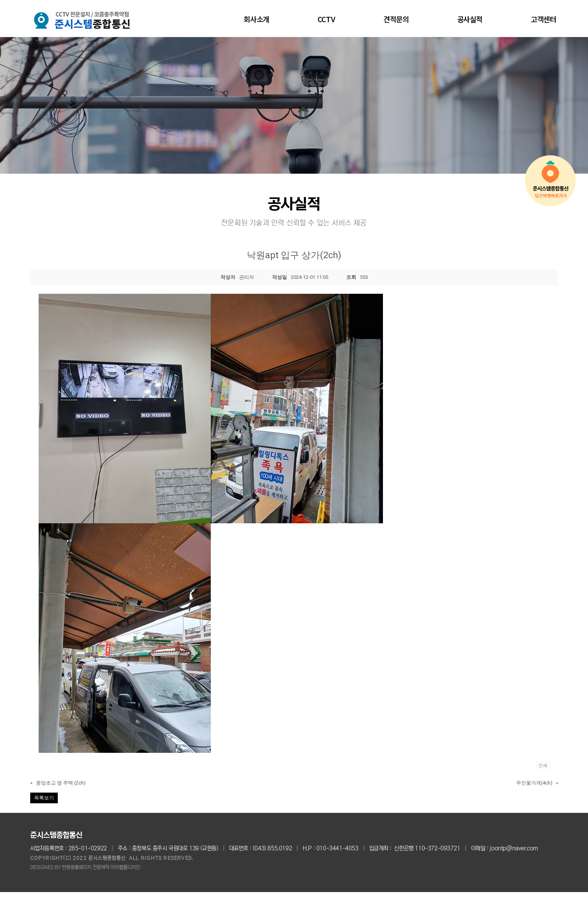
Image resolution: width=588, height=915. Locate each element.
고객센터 (543, 19)
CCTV (326, 19)
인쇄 (543, 765)
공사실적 (470, 19)
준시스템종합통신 (56, 835)
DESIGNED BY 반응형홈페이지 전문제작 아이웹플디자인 (85, 867)
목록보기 (44, 798)
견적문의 (396, 19)
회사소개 (256, 19)
